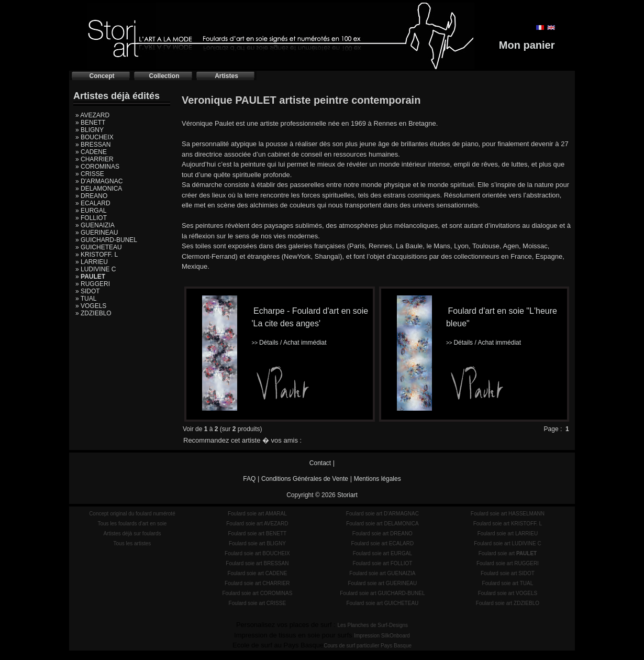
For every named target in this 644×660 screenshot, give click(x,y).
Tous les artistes (132, 543)
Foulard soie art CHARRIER (257, 583)
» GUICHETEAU (99, 247)
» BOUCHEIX (95, 137)
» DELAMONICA (99, 189)
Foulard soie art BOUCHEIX (257, 553)
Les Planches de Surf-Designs (373, 625)
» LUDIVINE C (96, 269)
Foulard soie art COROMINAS (257, 593)
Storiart (347, 495)
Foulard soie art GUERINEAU (383, 583)
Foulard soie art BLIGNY (257, 543)
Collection (164, 76)
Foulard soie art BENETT (257, 533)
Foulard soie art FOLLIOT (382, 563)
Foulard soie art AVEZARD (257, 524)
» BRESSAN (93, 145)
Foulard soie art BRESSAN (257, 563)
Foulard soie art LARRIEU (508, 533)
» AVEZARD (92, 115)
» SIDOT (88, 291)
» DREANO (91, 196)
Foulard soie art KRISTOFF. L (508, 524)
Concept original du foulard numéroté (132, 514)
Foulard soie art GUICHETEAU (382, 603)
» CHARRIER (95, 159)
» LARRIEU (92, 262)
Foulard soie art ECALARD (383, 543)
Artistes (226, 76)
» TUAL (86, 299)
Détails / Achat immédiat (289, 343)
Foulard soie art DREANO (382, 533)
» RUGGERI (93, 284)
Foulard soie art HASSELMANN (508, 514)
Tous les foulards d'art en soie (132, 524)
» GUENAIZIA (95, 225)
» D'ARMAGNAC (99, 181)
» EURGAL (91, 211)
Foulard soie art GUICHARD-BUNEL (382, 593)
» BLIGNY (90, 130)
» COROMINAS (97, 167)
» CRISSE (90, 174)
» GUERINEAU (97, 233)
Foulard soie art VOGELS (508, 593)
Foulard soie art (508, 553)
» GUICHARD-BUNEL (106, 240)
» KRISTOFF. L (97, 255)
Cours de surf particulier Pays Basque (368, 646)
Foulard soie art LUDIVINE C (507, 543)
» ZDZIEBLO (93, 313)
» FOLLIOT (91, 218)
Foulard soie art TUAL (508, 583)
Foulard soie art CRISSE (258, 603)
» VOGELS (91, 306)
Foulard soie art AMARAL (257, 514)
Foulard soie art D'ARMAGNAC (382, 514)
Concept (102, 76)
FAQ (249, 479)
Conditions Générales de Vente (305, 479)
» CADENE (91, 152)
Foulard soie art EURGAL (382, 553)
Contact (320, 463)
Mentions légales (377, 479)
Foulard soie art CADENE (257, 573)
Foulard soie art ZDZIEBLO (508, 603)
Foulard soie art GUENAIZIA (382, 573)
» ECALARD (93, 203)
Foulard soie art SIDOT (508, 573)
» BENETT (90, 123)
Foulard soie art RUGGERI (508, 563)
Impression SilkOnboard (382, 636)
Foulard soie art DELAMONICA (382, 524)
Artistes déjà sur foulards (132, 533)
